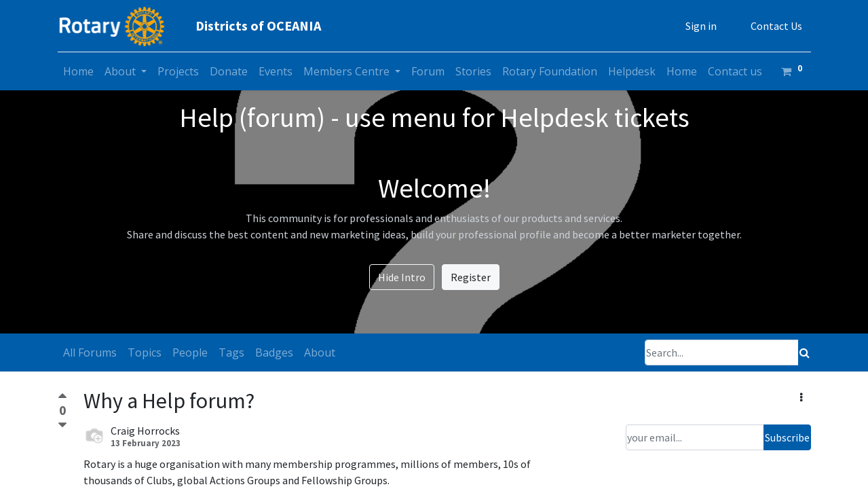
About (320, 352)
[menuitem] (78, 71)
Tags (231, 352)
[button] (801, 397)
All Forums (90, 352)
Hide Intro (402, 277)
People (190, 352)
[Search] (805, 352)
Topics (145, 352)
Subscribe (787, 437)
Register (471, 277)
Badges (274, 352)
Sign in (701, 26)
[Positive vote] (62, 398)
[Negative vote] (62, 425)
